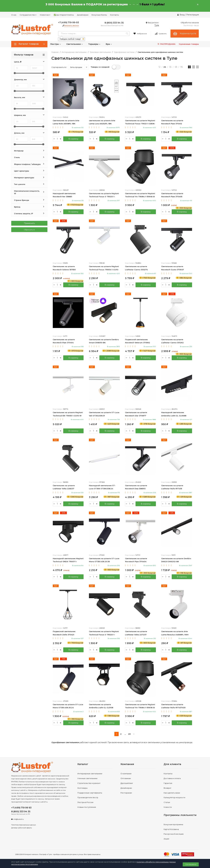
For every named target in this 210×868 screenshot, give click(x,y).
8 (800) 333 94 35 (114, 23)
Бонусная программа (173, 824)
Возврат (167, 788)
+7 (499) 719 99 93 (21, 808)
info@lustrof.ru (18, 819)
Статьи (167, 802)
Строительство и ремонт (89, 783)
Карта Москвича (171, 829)
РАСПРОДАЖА (166, 44)
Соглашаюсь (191, 864)
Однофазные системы (124, 52)
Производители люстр (88, 797)
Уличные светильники (87, 778)
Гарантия (168, 783)
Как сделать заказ (172, 793)
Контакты (114, 15)
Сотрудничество (28, 15)
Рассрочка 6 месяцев (174, 834)
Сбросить (29, 230)
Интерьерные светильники (74, 52)
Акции (166, 839)
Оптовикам (126, 778)
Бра (109, 44)
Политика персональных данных (24, 825)
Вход (182, 15)
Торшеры (94, 44)
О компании (126, 774)
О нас (14, 15)
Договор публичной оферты (22, 828)
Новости (168, 807)
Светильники (75, 44)
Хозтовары (82, 788)
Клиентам (45, 15)
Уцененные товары (189, 44)
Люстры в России (85, 802)
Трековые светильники (100, 52)
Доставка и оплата (172, 778)
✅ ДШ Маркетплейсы (64, 15)
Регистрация (193, 15)
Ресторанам (126, 793)
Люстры (56, 44)
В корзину (73, 139)
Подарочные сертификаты (90, 793)
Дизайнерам (83, 15)
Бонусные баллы (99, 15)
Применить (29, 223)
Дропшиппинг (127, 783)
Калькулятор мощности (174, 797)
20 (129, 734)
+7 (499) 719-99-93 (69, 23)
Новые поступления (87, 807)
